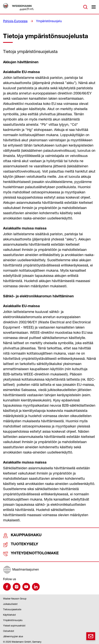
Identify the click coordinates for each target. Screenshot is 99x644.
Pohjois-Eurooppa (14, 21)
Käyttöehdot (9, 613)
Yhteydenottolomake (24, 553)
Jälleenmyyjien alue (13, 635)
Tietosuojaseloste (12, 608)
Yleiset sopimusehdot (14, 624)
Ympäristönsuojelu (44, 21)
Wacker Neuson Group (15, 597)
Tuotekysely (17, 544)
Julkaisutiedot (10, 603)
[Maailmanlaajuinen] (49, 568)
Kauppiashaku (18, 535)
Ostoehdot (9, 630)
